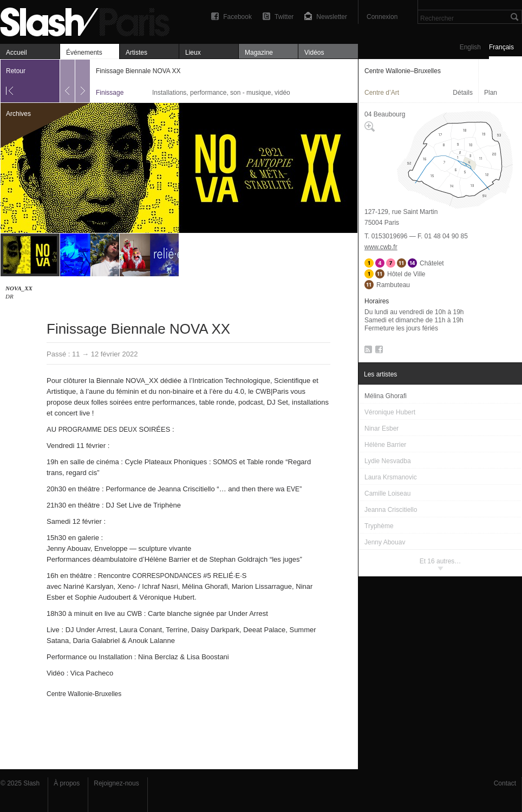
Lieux (193, 53)
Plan (491, 93)
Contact (505, 783)
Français (501, 47)
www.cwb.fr (381, 247)
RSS (366, 352)
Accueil (17, 53)
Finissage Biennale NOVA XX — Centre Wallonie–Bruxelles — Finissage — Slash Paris (89, 20)
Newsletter (332, 17)
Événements (84, 53)
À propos (67, 783)
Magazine (259, 53)
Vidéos (314, 53)
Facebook (237, 17)
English (470, 47)
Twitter (284, 17)
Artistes (136, 53)
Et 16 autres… (441, 561)
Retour (16, 71)
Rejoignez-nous (116, 783)
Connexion (382, 17)
